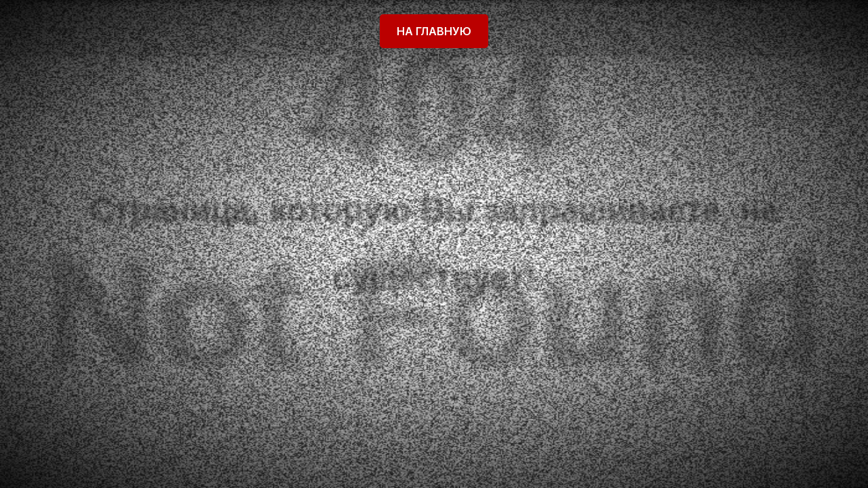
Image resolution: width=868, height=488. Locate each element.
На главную (434, 31)
